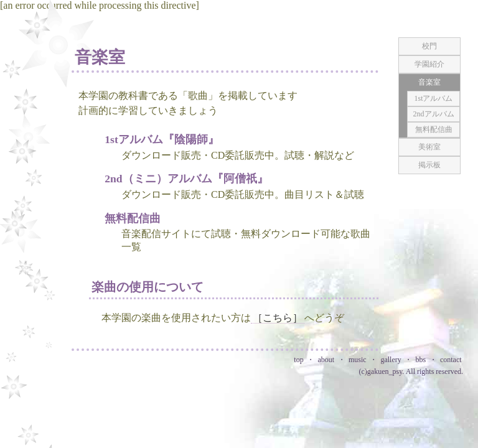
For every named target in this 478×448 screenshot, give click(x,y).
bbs (421, 360)
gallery (391, 360)
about (326, 360)
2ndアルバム (434, 114)
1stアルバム (433, 98)
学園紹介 (429, 64)
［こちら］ (278, 318)
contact (451, 360)
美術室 (429, 147)
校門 (429, 46)
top (298, 360)
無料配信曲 (133, 218)
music (358, 360)
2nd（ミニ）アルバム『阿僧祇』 (186, 179)
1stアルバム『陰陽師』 (162, 139)
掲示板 (429, 165)
